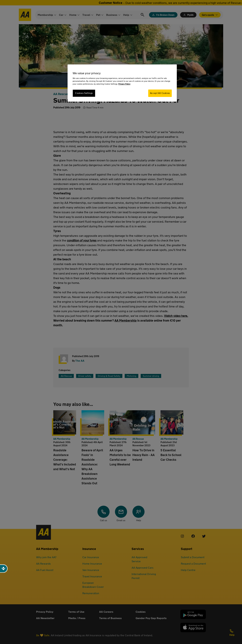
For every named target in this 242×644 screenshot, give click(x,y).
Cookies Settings (84, 93)
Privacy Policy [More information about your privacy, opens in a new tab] (124, 84)
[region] (122, 83)
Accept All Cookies (160, 93)
